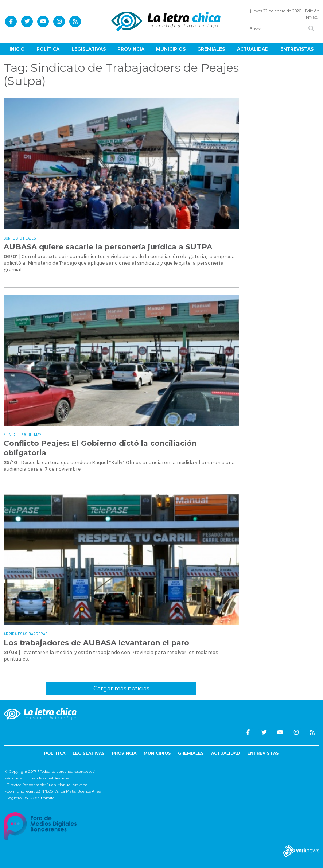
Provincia (131, 49)
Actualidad (253, 49)
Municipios (171, 49)
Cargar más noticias (121, 688)
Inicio (17, 49)
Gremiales (211, 49)
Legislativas (89, 49)
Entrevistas (297, 49)
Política (48, 49)
